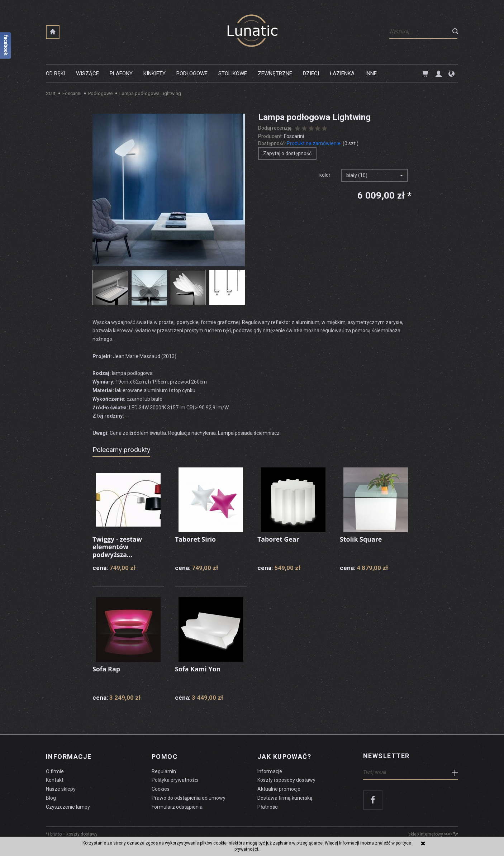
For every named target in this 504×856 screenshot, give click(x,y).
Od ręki (56, 73)
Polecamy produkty (121, 450)
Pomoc (165, 756)
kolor (325, 175)
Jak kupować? (284, 756)
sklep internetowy (433, 833)
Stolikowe (233, 73)
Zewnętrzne (275, 73)
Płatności (268, 806)
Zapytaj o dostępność (287, 153)
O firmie (55, 770)
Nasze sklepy (61, 788)
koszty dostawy (82, 833)
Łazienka (342, 73)
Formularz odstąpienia (177, 806)
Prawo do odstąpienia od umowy (189, 797)
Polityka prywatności (175, 779)
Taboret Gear (279, 539)
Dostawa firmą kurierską (285, 797)
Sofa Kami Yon (198, 669)
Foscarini (294, 136)
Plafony (121, 73)
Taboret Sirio (196, 539)
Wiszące (87, 73)
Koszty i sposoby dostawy (286, 779)
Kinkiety (154, 73)
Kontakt (55, 779)
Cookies (161, 788)
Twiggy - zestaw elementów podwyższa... (118, 547)
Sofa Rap (106, 669)
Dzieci (311, 73)
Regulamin (164, 770)
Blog (51, 797)
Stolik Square (361, 539)
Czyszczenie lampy (68, 806)
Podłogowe (192, 73)
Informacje (69, 756)
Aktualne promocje (279, 788)
